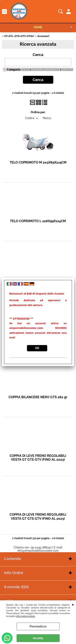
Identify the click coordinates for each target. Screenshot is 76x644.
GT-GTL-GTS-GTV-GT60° (45, 70)
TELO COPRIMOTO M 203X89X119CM (38, 162)
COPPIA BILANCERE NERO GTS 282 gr (38, 397)
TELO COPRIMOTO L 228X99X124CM (38, 221)
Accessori (68, 70)
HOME (38, 27)
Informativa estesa (25, 616)
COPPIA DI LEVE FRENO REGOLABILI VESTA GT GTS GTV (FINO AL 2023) (38, 458)
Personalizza (38, 626)
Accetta (38, 638)
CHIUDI (73, 604)
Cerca (38, 55)
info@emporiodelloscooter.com (38, 551)
